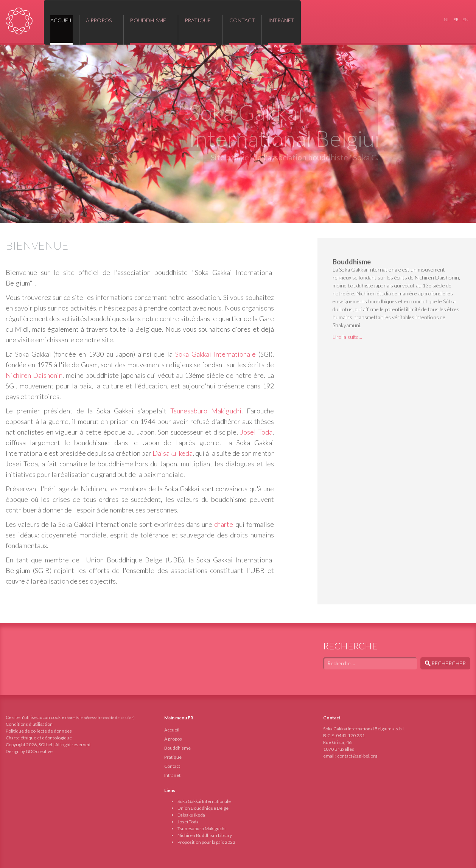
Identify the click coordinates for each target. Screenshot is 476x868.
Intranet (172, 775)
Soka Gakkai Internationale (215, 354)
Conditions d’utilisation (29, 724)
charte (224, 524)
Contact (172, 766)
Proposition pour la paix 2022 (206, 842)
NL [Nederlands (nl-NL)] (447, 19)
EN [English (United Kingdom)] (465, 19)
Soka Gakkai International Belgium (19, 21)
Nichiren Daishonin (34, 375)
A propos (173, 739)
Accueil (172, 730)
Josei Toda (256, 432)
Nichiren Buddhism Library (205, 835)
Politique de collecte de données (39, 731)
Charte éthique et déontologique (39, 738)
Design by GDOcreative (29, 751)
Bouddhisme (177, 748)
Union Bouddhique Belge (203, 808)
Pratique (173, 757)
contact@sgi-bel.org (357, 756)
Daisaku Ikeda (173, 453)
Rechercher (445, 663)
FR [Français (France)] (456, 19)
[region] (238, 134)
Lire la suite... (347, 337)
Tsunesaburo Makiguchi (206, 411)
